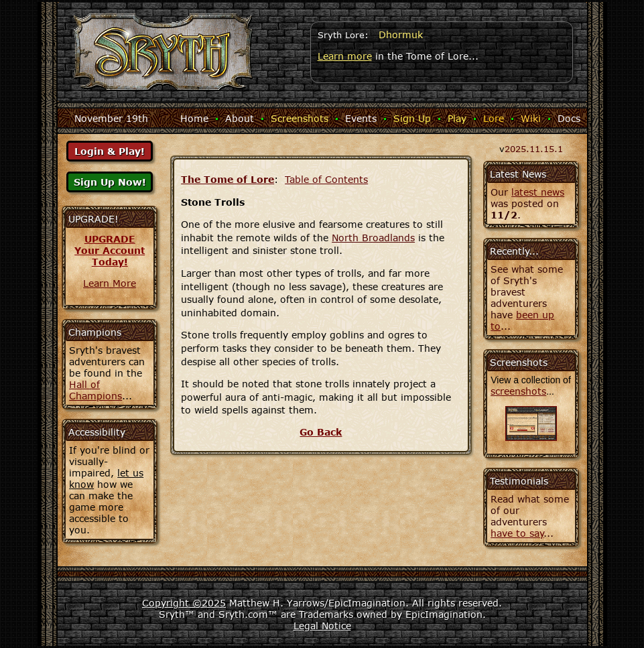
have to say (517, 533)
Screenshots (300, 118)
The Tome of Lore (228, 179)
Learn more (345, 56)
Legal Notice (322, 626)
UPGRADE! (93, 219)
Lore (494, 118)
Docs (569, 118)
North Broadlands (373, 238)
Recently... (514, 251)
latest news (538, 192)
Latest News (518, 174)
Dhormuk (401, 35)
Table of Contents (326, 179)
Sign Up (412, 118)
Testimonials (519, 481)
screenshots (518, 391)
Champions (95, 332)
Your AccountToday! (110, 256)
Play (457, 118)
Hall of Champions (95, 390)
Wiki (531, 118)
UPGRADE (110, 239)
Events (361, 118)
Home (194, 118)
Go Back (321, 432)
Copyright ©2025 (184, 603)
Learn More (110, 283)
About (240, 118)
